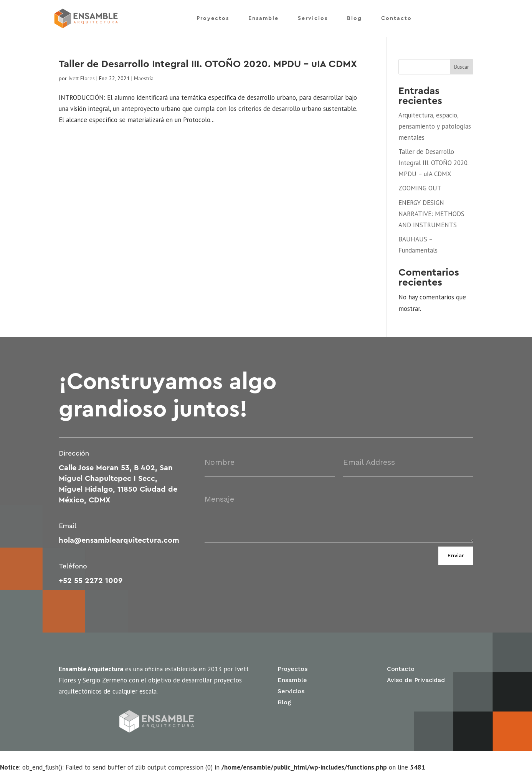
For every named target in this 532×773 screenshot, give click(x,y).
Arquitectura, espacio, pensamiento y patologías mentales (435, 126)
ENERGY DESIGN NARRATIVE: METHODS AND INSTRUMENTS (431, 214)
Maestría (144, 78)
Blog (354, 18)
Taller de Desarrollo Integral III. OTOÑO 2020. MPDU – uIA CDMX (208, 64)
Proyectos (213, 18)
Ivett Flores (82, 78)
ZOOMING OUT (420, 188)
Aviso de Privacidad (416, 680)
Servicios (313, 18)
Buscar (462, 67)
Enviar (456, 555)
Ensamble (264, 18)
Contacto (397, 18)
